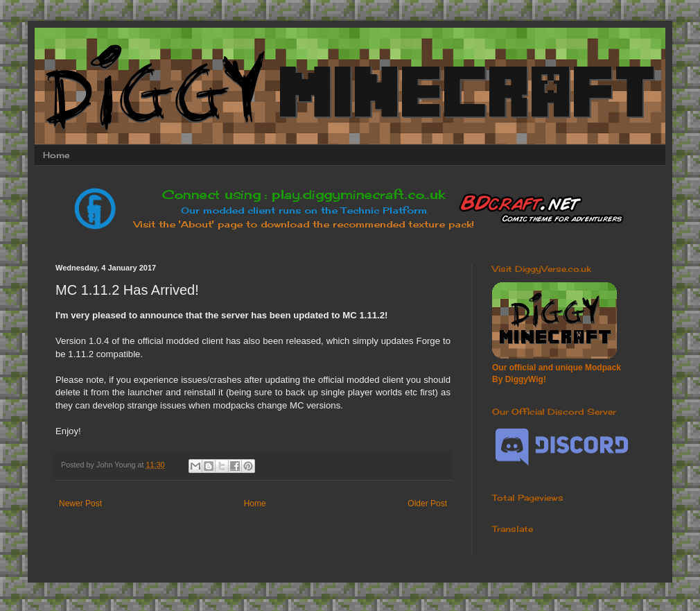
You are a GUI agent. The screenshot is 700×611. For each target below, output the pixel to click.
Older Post (427, 504)
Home (56, 155)
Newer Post (80, 504)
